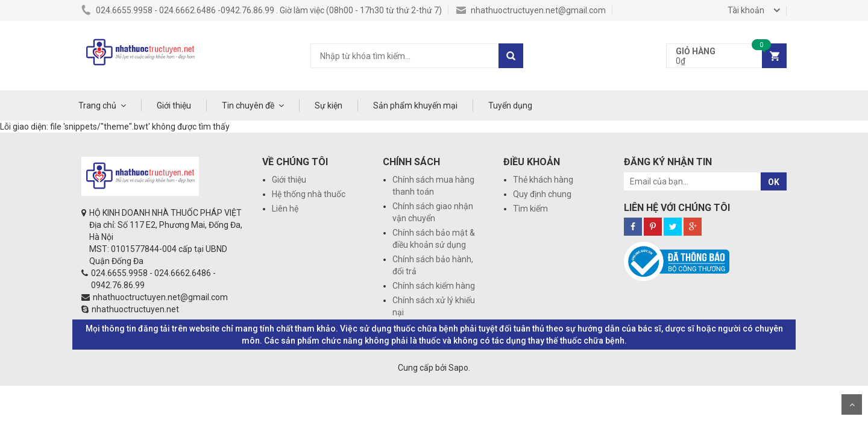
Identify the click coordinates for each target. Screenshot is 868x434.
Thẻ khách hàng (543, 180)
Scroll (852, 404)
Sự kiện (329, 105)
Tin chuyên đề (248, 105)
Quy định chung (542, 194)
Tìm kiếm (530, 209)
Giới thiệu (174, 105)
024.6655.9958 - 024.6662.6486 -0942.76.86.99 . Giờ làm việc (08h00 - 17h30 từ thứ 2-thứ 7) (262, 10)
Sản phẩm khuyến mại (415, 105)
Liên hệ (285, 209)
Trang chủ (97, 105)
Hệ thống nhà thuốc (309, 194)
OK (774, 182)
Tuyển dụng (510, 105)
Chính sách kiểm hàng (434, 286)
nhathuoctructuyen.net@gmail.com (531, 10)
